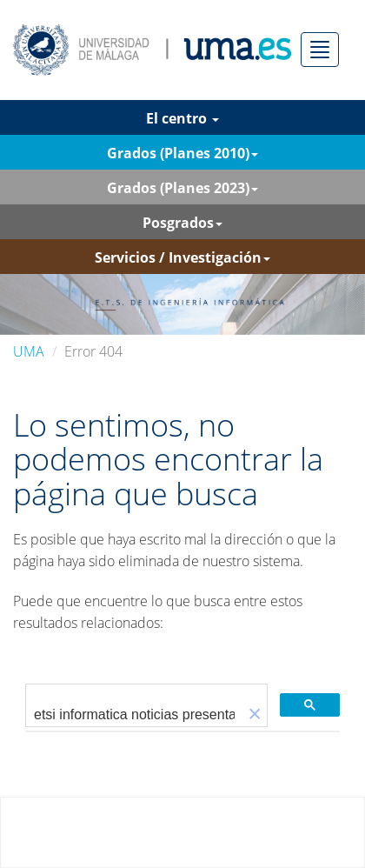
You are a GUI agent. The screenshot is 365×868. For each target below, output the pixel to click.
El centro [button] (182, 118)
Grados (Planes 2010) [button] (182, 153)
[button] (255, 714)
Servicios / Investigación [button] (182, 257)
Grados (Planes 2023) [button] (182, 188)
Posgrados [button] (182, 223)
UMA (29, 351)
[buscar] (134, 715)
